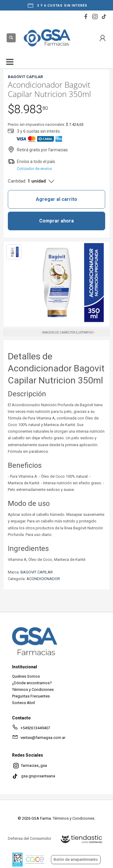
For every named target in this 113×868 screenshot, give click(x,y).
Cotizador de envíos (34, 169)
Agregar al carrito (56, 199)
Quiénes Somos (26, 676)
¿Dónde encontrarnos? (32, 683)
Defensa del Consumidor (30, 838)
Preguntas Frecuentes (31, 696)
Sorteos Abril (24, 703)
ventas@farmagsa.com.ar (39, 739)
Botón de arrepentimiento (76, 859)
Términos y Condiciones (33, 690)
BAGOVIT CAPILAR (37, 572)
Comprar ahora (56, 221)
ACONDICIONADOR (43, 579)
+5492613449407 (31, 729)
